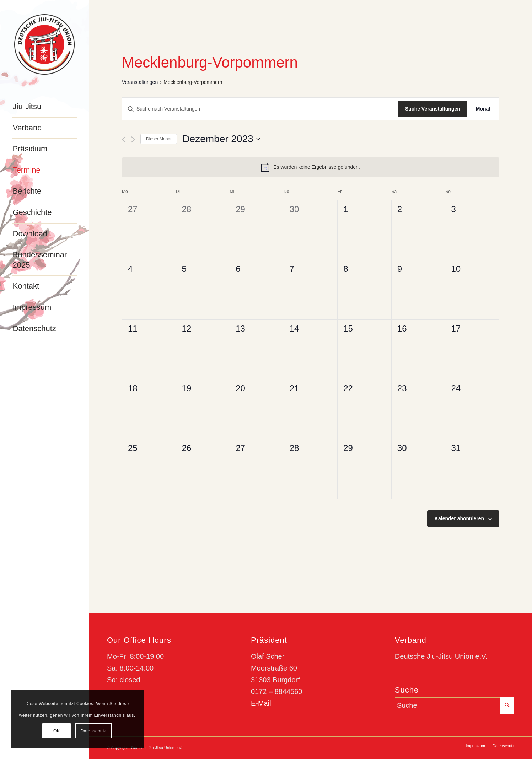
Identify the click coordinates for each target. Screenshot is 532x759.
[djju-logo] (44, 44)
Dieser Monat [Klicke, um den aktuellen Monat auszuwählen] (159, 139)
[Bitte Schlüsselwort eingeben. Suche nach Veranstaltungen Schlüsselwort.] (260, 109)
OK (57, 731)
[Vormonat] (124, 139)
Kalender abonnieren (459, 518)
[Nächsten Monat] (133, 139)
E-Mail (261, 703)
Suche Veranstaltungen (433, 109)
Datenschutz (93, 731)
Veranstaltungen (140, 82)
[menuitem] (45, 107)
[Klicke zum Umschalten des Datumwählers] (221, 139)
